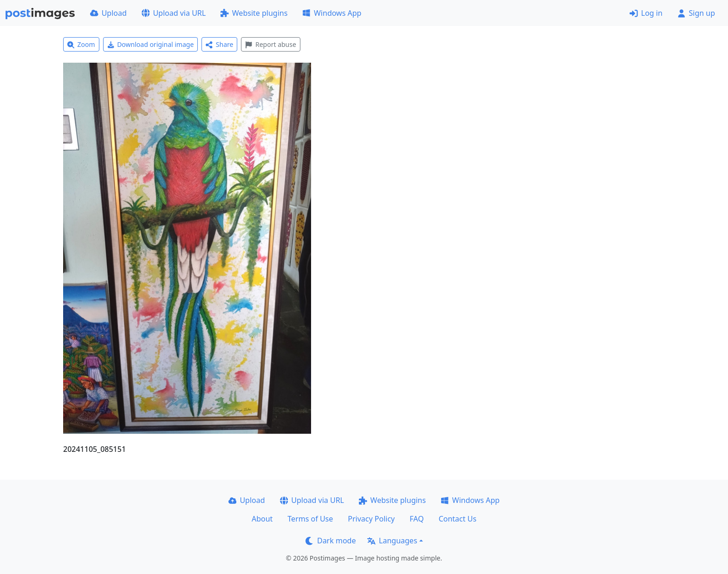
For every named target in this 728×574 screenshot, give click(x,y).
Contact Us (458, 519)
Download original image (151, 44)
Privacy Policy (371, 519)
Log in (646, 13)
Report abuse (270, 44)
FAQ (416, 519)
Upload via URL (174, 13)
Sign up (696, 13)
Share (219, 44)
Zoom (81, 44)
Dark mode (331, 541)
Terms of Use (310, 519)
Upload (108, 13)
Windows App (332, 13)
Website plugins (254, 13)
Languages (392, 541)
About (262, 519)
